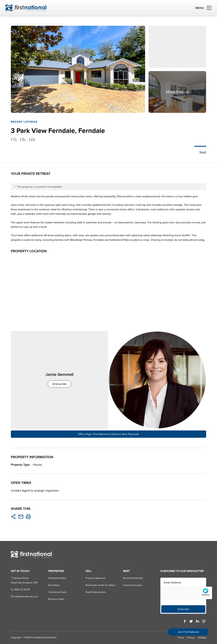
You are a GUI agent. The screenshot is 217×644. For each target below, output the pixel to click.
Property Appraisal (95, 578)
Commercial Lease (133, 585)
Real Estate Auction (96, 592)
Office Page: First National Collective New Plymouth (108, 434)
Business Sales (56, 599)
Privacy (191, 637)
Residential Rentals (133, 578)
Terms (181, 637)
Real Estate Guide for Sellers (101, 585)
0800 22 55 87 (20, 589)
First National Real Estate (44, 637)
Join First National (188, 632)
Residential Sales (57, 578)
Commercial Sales (58, 592)
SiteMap (202, 637)
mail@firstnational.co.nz (24, 596)
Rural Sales (54, 585)
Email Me (60, 384)
